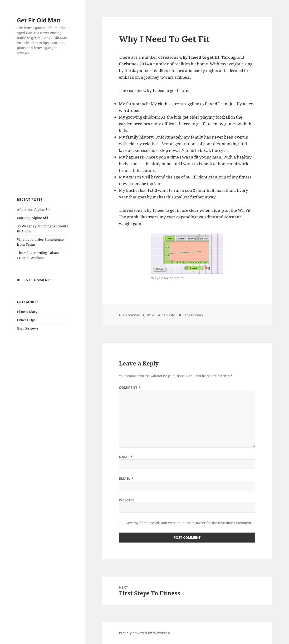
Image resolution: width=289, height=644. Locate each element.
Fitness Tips (26, 320)
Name (126, 457)
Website (127, 500)
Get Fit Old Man (39, 20)
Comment (130, 387)
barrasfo (168, 315)
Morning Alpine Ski (32, 218)
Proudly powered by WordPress (145, 633)
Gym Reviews (28, 328)
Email (126, 478)
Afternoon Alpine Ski (34, 209)
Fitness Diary (27, 312)
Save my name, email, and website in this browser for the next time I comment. (189, 523)
